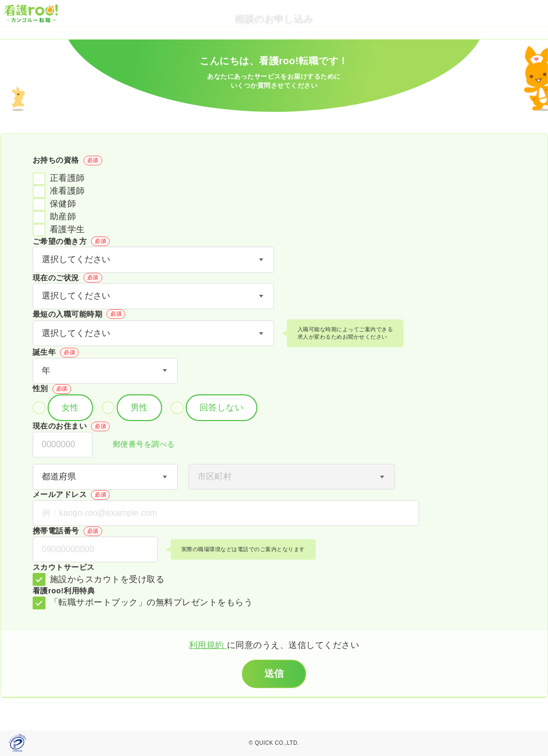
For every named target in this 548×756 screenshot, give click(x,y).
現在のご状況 (67, 278)
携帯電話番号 (67, 531)
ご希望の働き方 (71, 241)
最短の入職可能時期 (79, 314)
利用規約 (208, 645)
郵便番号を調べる (138, 445)
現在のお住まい (71, 426)
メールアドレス (71, 495)
